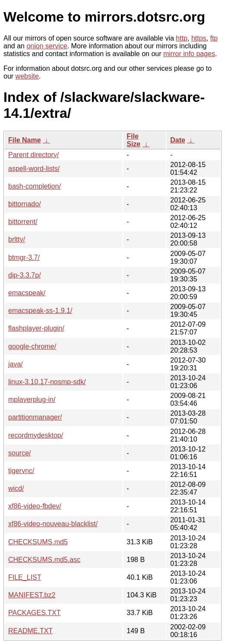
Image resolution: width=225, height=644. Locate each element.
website (27, 76)
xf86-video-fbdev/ (35, 506)
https (199, 38)
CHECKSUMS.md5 (38, 542)
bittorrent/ (23, 222)
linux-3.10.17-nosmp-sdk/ (47, 382)
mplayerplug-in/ (32, 399)
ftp (214, 38)
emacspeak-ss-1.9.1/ (40, 311)
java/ (16, 364)
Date (178, 140)
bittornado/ (25, 204)
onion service (47, 46)
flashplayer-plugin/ (36, 328)
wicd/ (16, 488)
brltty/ (17, 239)
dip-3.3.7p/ (25, 275)
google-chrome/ (32, 346)
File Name (25, 140)
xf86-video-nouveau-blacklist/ (53, 524)
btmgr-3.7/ (24, 257)
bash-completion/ (35, 186)
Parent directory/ (33, 155)
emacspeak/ (27, 293)
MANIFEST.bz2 (32, 595)
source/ (19, 453)
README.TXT (30, 631)
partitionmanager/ (35, 417)
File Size (133, 140)
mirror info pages (189, 54)
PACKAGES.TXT (35, 613)
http (182, 38)
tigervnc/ (21, 471)
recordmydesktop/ (36, 435)
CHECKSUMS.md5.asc (44, 560)
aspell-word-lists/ (34, 169)
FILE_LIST (25, 577)
